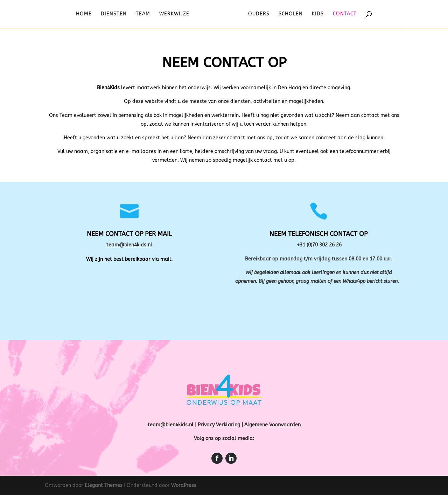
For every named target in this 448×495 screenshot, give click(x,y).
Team (145, 14)
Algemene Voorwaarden (272, 425)
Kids (316, 14)
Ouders (257, 14)
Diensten (115, 14)
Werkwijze (176, 14)
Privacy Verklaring (219, 425)
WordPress (184, 485)
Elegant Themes (104, 485)
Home (86, 14)
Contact (343, 14)
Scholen (289, 14)
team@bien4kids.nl (129, 245)
